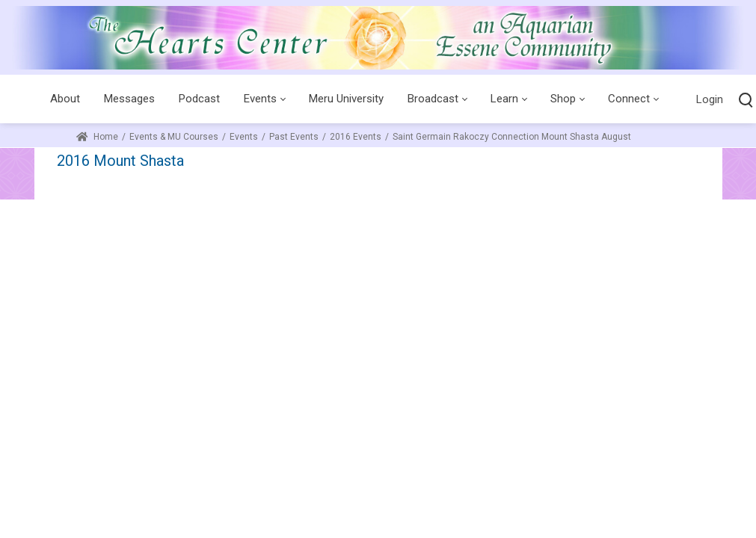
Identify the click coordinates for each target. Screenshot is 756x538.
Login (710, 99)
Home (98, 137)
